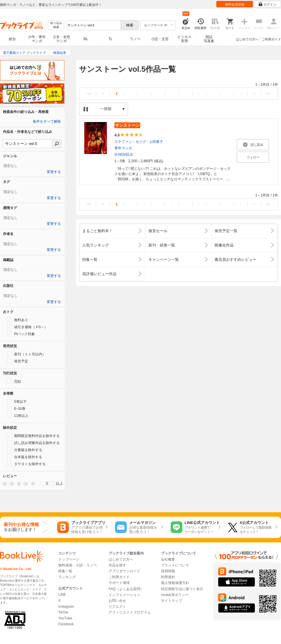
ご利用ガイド (271, 39)
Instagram (66, 607)
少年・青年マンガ (37, 39)
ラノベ (135, 39)
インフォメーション (124, 595)
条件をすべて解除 (47, 121)
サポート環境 (119, 583)
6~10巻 (16, 408)
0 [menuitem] (47, 484)
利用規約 (168, 577)
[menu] (47, 484)
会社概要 (168, 559)
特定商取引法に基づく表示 (182, 589)
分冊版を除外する (25, 450)
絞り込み (56, 25)
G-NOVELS (124, 155)
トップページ (69, 559)
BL (86, 39)
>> (268, 94)
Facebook (66, 624)
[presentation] (4, 483)
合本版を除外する (25, 457)
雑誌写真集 (209, 39)
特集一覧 (65, 571)
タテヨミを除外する (26, 464)
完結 (14, 381)
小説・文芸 (160, 39)
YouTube (65, 618)
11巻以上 (18, 415)
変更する (54, 172)
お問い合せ (117, 601)
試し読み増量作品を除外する (33, 443)
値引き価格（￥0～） (27, 327)
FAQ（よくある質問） (126, 589)
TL (110, 39)
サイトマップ (172, 601)
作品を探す (117, 565)
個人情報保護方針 (175, 583)
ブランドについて (175, 565)
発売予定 (18, 361)
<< (89, 94)
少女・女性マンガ (61, 39)
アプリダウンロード (124, 571)
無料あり (18, 320)
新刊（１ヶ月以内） (26, 354)
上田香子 (156, 142)
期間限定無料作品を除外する (33, 436)
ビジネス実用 (184, 39)
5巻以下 (17, 401)
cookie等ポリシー (175, 595)
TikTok (63, 612)
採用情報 (168, 571)
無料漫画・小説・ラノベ (78, 565)
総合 (12, 39)
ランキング (67, 577)
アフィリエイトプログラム (130, 612)
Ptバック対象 (21, 334)
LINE (62, 595)
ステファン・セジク (130, 142)
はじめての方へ (247, 39)
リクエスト (117, 607)
